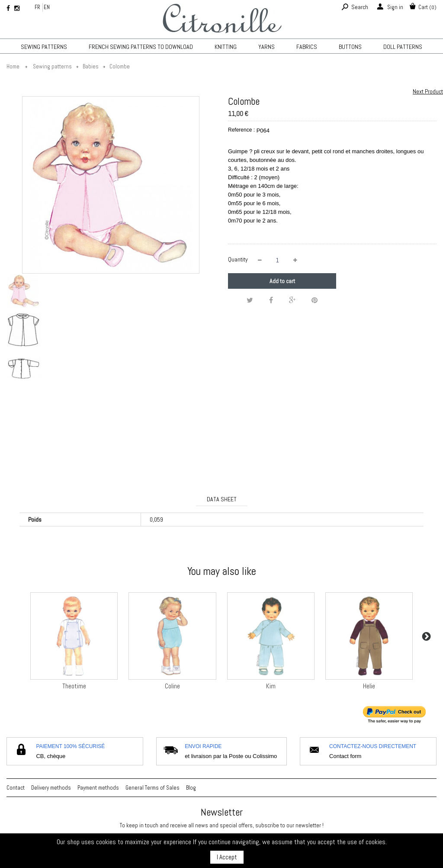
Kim (271, 686)
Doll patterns (403, 47)
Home (13, 66)
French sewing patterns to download (141, 47)
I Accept (227, 857)
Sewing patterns (44, 47)
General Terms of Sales (152, 788)
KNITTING (226, 47)
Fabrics (307, 47)
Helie (369, 686)
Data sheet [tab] (222, 499)
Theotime (74, 686)
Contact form (345, 756)
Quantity (238, 259)
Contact (16, 788)
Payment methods (98, 788)
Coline (172, 686)
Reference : (241, 130)
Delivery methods (51, 788)
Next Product (428, 91)
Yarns (266, 47)
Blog (191, 788)
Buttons (350, 47)
